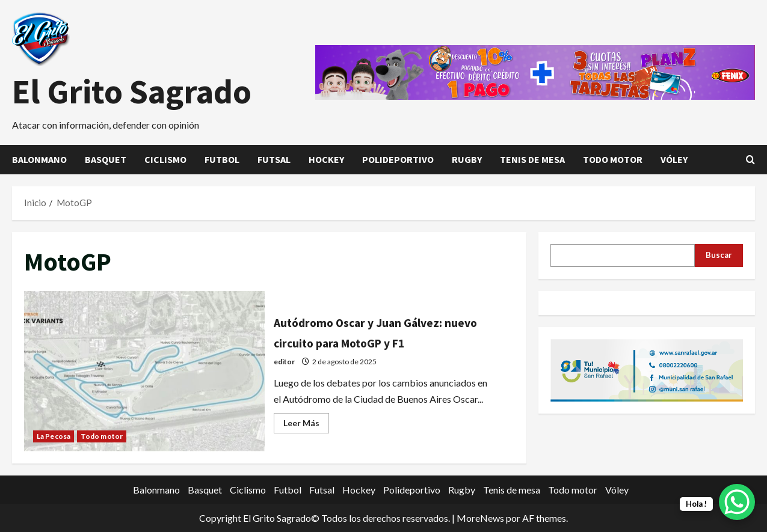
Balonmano (39, 159)
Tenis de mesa (532, 159)
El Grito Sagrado (132, 91)
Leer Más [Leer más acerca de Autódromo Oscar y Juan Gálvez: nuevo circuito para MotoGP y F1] (306, 425)
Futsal (274, 159)
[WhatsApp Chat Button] (737, 502)
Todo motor (613, 159)
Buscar (719, 255)
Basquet (106, 159)
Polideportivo (398, 159)
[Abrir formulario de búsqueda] (750, 160)
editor (284, 362)
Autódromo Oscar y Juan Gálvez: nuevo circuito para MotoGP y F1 (144, 371)
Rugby (467, 159)
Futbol (222, 159)
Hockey (326, 159)
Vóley (674, 159)
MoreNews (480, 518)
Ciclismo (165, 159)
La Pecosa (54, 436)
